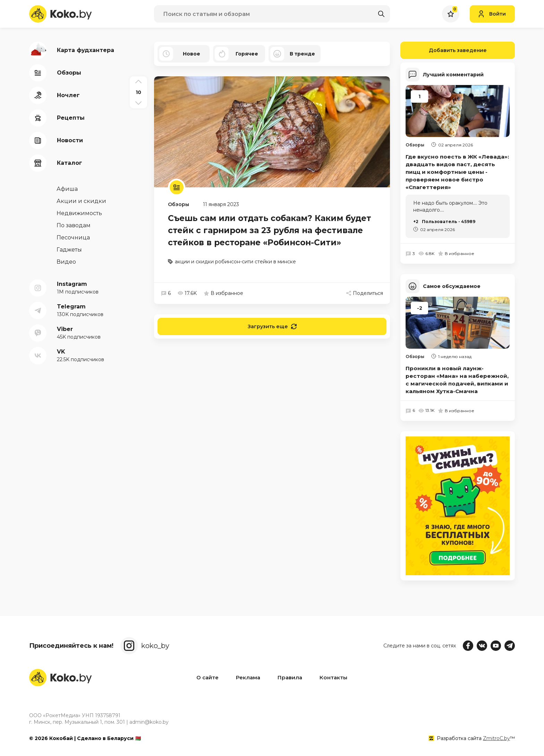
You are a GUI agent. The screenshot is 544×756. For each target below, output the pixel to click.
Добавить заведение (444, 50)
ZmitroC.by (496, 738)
